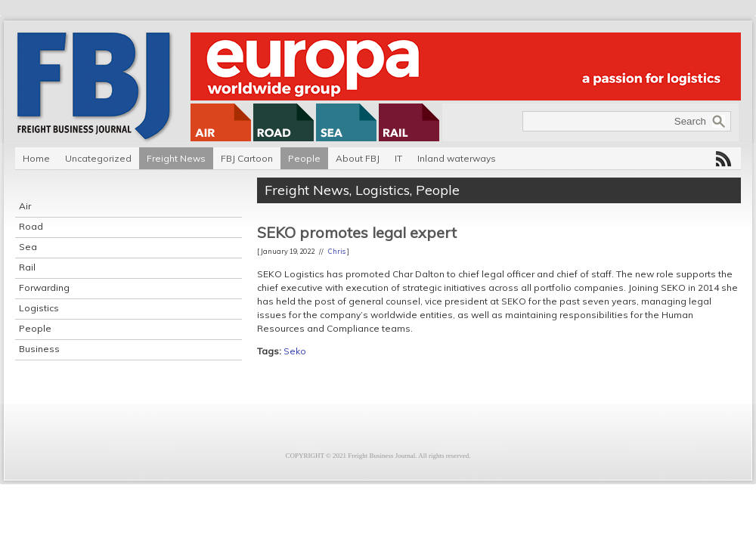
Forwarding (44, 287)
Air (25, 206)
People (304, 158)
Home (36, 158)
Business (39, 349)
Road (31, 226)
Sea (28, 247)
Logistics (39, 308)
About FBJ (358, 158)
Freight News (176, 158)
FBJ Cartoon (247, 158)
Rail (27, 267)
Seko (295, 351)
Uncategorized (98, 158)
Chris (337, 251)
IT (398, 158)
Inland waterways (457, 158)
